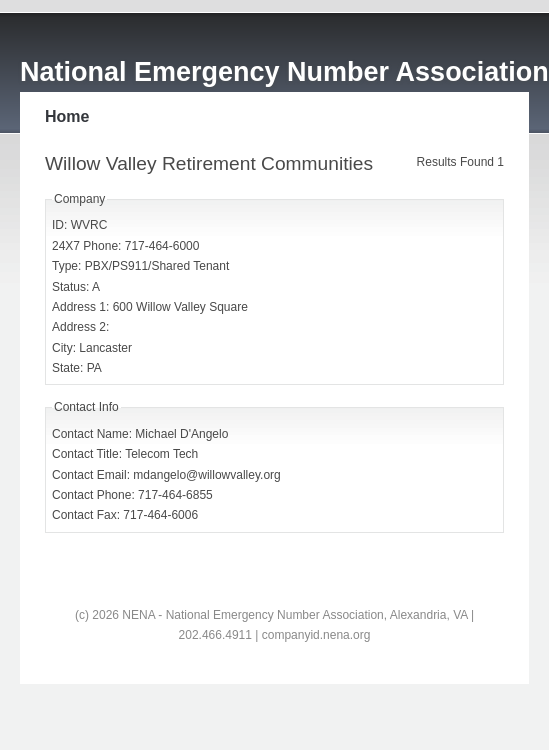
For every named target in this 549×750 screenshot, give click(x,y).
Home (67, 116)
